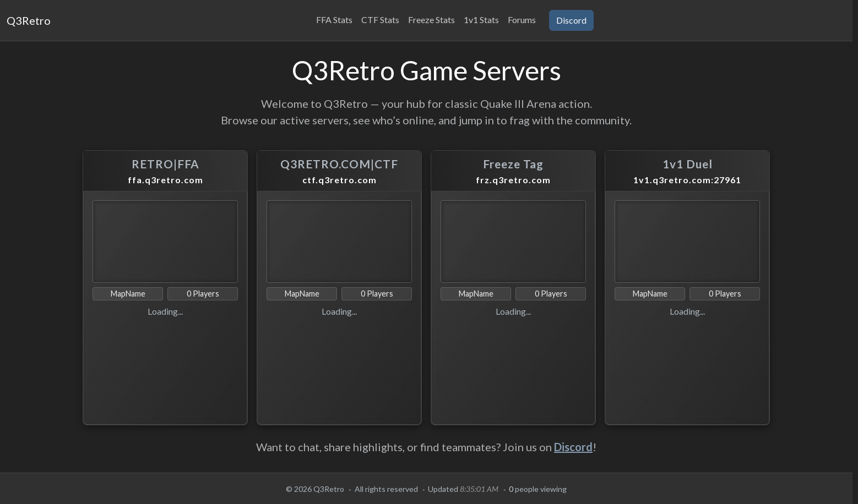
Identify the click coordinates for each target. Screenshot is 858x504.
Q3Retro (29, 20)
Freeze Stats (431, 20)
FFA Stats (334, 20)
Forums (522, 20)
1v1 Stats (481, 20)
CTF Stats (380, 20)
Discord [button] (571, 20)
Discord (573, 447)
